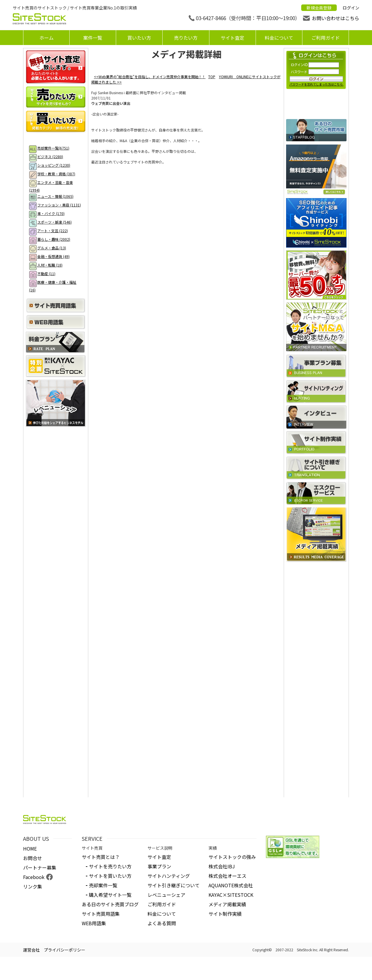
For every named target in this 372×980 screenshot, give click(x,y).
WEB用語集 (94, 923)
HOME (30, 849)
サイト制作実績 (225, 914)
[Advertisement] (316, 766)
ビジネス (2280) (50, 157)
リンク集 (33, 886)
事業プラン (159, 866)
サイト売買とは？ (101, 857)
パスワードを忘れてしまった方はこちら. (316, 84)
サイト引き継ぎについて (174, 885)
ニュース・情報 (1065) (55, 196)
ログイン (351, 8)
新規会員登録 (319, 8)
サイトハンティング (169, 876)
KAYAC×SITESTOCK (231, 895)
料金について (279, 38)
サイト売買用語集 (101, 914)
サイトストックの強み (232, 857)
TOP (212, 77)
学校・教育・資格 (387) (56, 174)
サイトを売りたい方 (110, 866)
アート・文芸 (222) (53, 231)
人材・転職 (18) (50, 265)
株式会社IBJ (222, 866)
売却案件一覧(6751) (53, 148)
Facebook (34, 877)
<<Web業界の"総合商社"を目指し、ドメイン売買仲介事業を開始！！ (150, 77)
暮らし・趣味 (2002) (54, 239)
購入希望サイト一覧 (110, 895)
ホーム (46, 38)
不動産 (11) (46, 274)
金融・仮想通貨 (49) (53, 256)
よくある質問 (162, 923)
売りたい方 (186, 38)
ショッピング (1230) (54, 165)
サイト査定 (232, 38)
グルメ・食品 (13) (52, 248)
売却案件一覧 (103, 885)
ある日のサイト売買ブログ (110, 904)
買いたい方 (139, 38)
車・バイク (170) (51, 213)
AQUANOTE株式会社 (231, 885)
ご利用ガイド (325, 38)
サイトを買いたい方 (110, 876)
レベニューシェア (166, 895)
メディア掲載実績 (227, 904)
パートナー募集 (40, 867)
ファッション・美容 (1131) (59, 205)
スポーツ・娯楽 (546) (54, 222)
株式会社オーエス (227, 876)
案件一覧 (93, 38)
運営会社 (31, 950)
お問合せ (33, 858)
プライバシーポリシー (65, 950)
